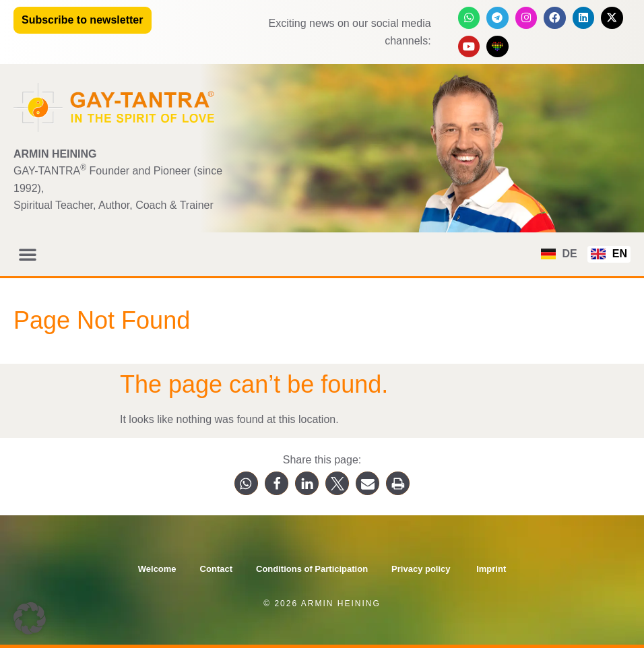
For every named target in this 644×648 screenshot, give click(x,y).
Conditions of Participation (312, 568)
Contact (216, 568)
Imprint (491, 568)
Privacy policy (422, 568)
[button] (28, 253)
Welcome (157, 568)
